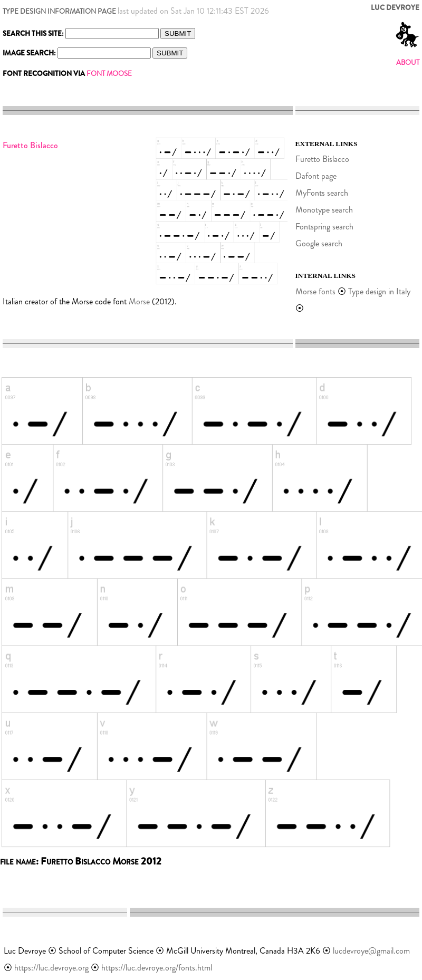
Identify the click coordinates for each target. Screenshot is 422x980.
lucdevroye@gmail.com (371, 951)
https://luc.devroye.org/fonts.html (157, 968)
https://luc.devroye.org (51, 968)
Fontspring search (324, 227)
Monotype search (324, 210)
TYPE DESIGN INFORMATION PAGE (59, 11)
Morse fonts (315, 291)
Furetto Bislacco (322, 159)
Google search (319, 243)
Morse (139, 301)
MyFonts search (322, 193)
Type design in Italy (379, 291)
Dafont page (316, 176)
